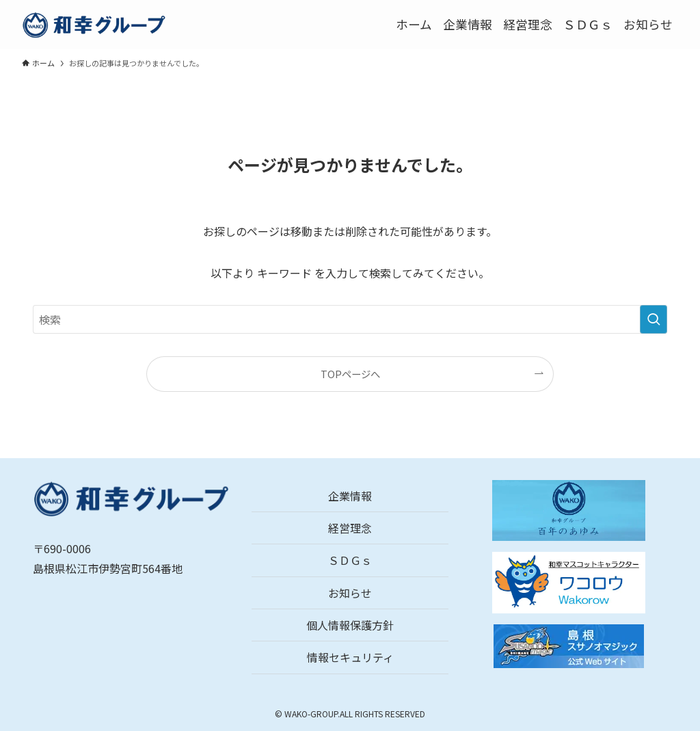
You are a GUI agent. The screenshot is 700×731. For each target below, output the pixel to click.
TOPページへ (350, 374)
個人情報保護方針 (350, 625)
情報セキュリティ (350, 657)
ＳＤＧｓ (350, 560)
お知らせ (350, 593)
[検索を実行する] (654, 319)
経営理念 (350, 528)
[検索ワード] (350, 319)
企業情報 (350, 496)
